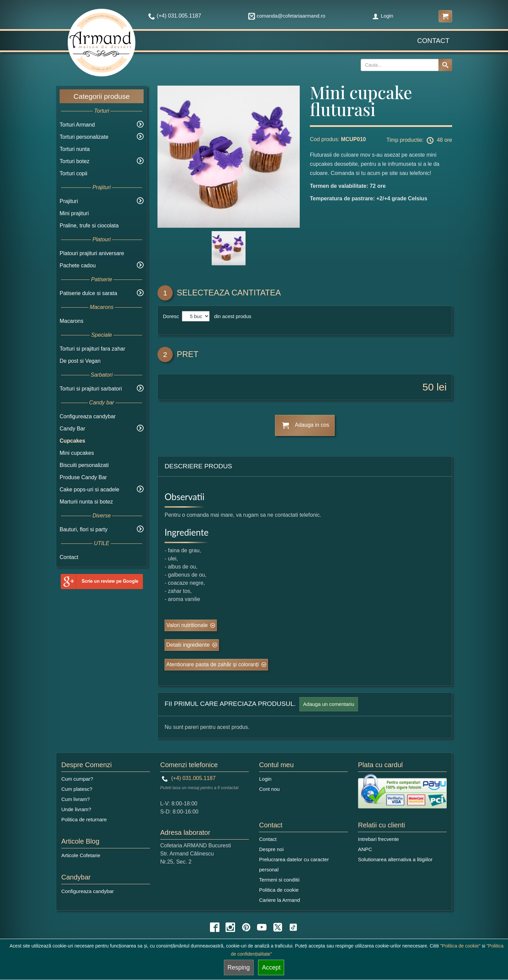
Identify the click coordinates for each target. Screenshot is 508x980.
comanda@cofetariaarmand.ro (287, 16)
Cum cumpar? (77, 779)
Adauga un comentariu (329, 704)
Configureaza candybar (88, 416)
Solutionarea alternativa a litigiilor (395, 859)
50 (428, 387)
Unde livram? (76, 809)
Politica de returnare (84, 819)
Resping (239, 967)
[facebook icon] (215, 927)
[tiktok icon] (293, 927)
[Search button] (445, 65)
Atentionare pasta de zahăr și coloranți (213, 664)
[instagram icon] (230, 927)
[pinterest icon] (246, 927)
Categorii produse (102, 96)
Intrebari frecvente (378, 839)
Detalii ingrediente (188, 645)
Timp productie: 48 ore (419, 140)
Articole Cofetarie (81, 855)
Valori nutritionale (187, 625)
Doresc (172, 316)
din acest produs (231, 316)
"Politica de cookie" (460, 946)
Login (383, 16)
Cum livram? (76, 799)
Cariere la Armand (280, 900)
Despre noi (271, 849)
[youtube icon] (262, 927)
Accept (271, 967)
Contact (433, 41)
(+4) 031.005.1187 (189, 778)
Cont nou (269, 789)
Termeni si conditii (279, 880)
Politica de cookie (279, 890)
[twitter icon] (278, 927)
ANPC (365, 849)
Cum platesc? (77, 789)
